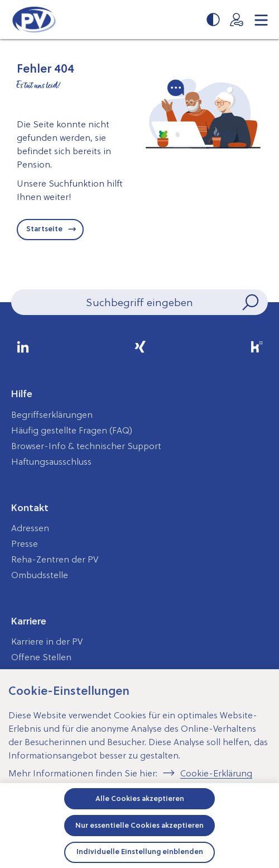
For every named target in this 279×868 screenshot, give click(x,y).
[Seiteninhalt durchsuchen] (139, 302)
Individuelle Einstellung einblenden (140, 852)
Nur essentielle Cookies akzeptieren (139, 825)
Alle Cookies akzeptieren (140, 798)
